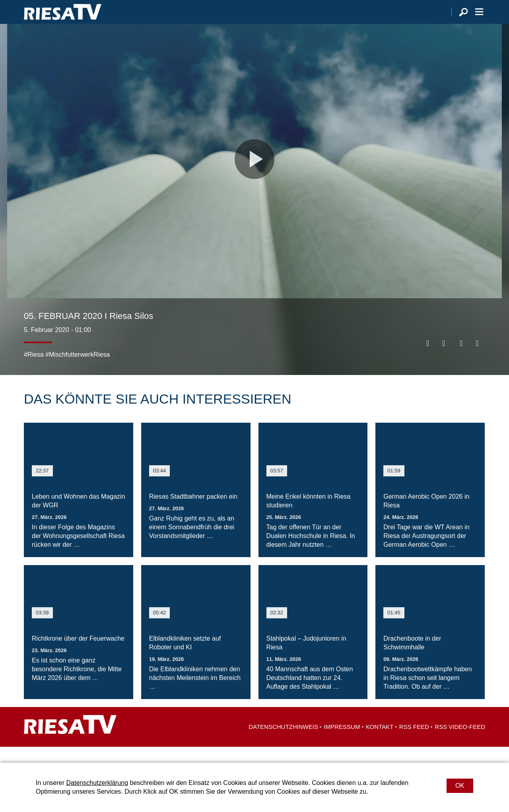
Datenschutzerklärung (97, 783)
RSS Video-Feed (460, 743)
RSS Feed (414, 743)
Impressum (342, 743)
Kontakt (380, 743)
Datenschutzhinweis (283, 743)
